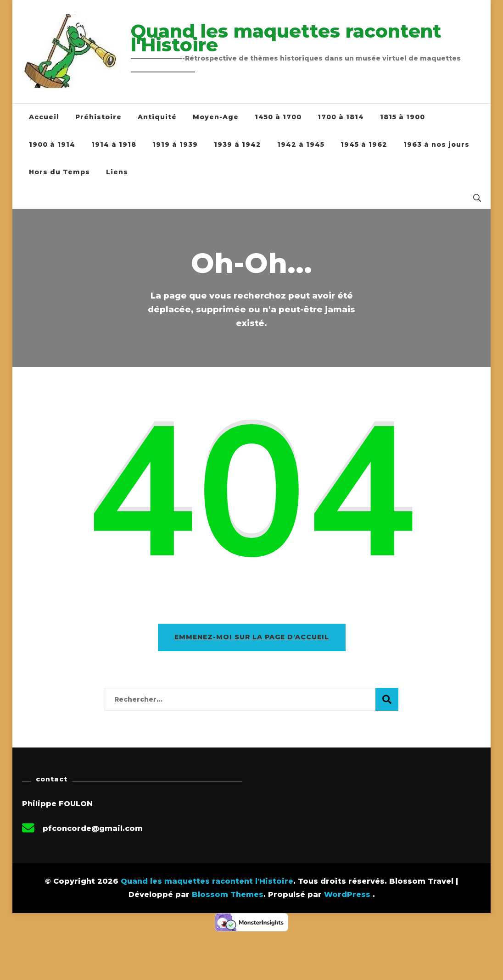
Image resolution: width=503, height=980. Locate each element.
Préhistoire (98, 117)
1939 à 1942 (238, 144)
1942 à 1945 (301, 144)
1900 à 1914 (52, 144)
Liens (117, 172)
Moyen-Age (216, 117)
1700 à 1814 (341, 117)
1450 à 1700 (278, 117)
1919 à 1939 (175, 144)
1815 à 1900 (402, 117)
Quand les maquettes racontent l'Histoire (286, 38)
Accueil (44, 117)
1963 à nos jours (436, 144)
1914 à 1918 (114, 144)
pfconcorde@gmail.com (93, 828)
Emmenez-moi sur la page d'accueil (252, 637)
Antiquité (157, 117)
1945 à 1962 (364, 144)
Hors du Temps (59, 172)
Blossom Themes (228, 894)
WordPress (347, 894)
